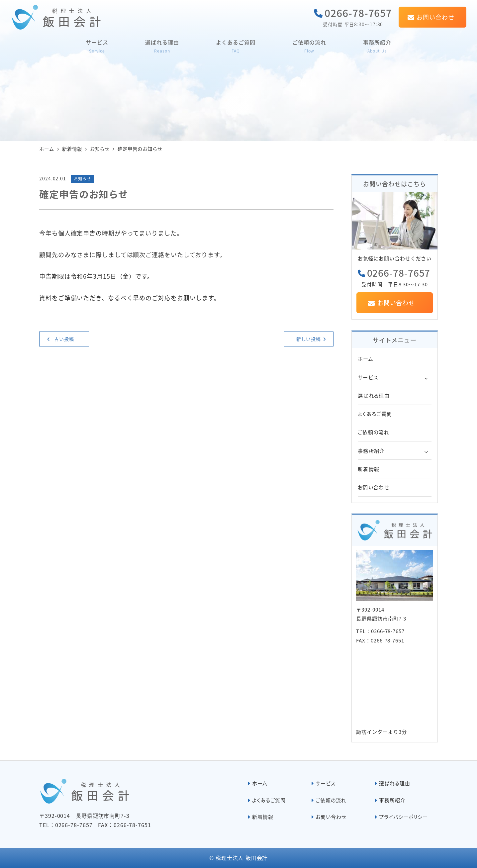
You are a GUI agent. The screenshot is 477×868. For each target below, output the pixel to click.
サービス (368, 377)
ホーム (366, 358)
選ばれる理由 (374, 395)
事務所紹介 (371, 450)
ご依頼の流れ (374, 432)
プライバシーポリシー (403, 817)
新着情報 (369, 469)
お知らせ (82, 179)
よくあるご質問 (375, 414)
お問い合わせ (374, 487)
